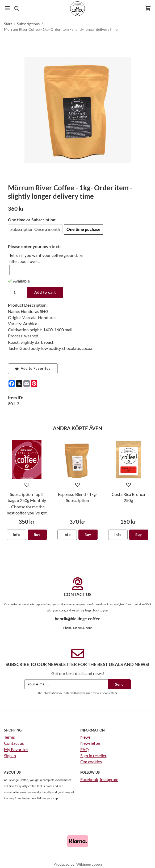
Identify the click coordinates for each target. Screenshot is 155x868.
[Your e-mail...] (66, 684)
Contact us (14, 743)
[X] (19, 384)
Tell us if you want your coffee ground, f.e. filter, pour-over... (46, 258)
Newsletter (91, 743)
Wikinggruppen (89, 864)
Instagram (109, 779)
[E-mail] (27, 384)
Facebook (89, 779)
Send (119, 684)
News (85, 737)
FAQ (85, 749)
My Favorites (16, 749)
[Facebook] (12, 384)
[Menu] (7, 8)
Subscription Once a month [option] (35, 229)
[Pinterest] (34, 384)
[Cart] (148, 8)
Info (16, 535)
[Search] (17, 8)
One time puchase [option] (83, 229)
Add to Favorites (33, 368)
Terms (9, 737)
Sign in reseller (93, 755)
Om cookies (91, 762)
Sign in (10, 755)
